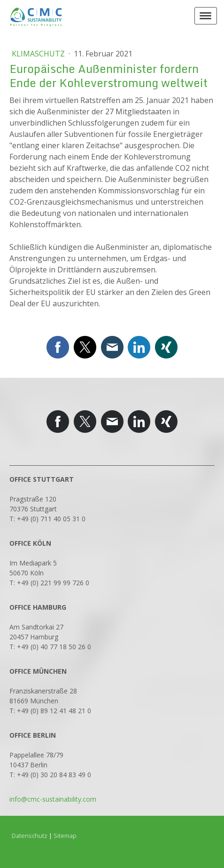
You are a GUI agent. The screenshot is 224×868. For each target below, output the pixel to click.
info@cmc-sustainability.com (53, 799)
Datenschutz (30, 836)
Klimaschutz (39, 54)
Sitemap (65, 836)
